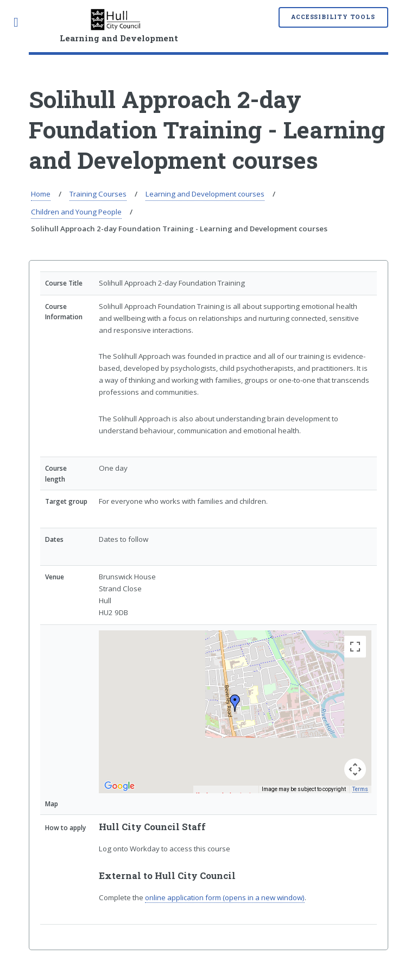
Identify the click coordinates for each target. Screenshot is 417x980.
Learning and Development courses (205, 194)
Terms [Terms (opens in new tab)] (360, 789)
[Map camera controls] (355, 769)
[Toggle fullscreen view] (355, 647)
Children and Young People (76, 212)
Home (41, 194)
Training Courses (98, 194)
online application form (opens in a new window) (225, 897)
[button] (235, 703)
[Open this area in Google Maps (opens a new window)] (119, 786)
